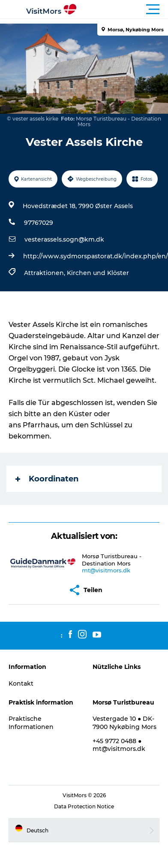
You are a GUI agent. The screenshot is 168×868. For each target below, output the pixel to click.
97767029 (39, 223)
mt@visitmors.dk (106, 570)
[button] (123, 9)
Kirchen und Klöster (98, 273)
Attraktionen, (45, 273)
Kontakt (21, 684)
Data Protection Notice (84, 806)
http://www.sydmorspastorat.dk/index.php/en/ (96, 256)
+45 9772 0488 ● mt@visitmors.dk (119, 745)
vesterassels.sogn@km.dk (64, 239)
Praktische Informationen (31, 723)
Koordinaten (47, 479)
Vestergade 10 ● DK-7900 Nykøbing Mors (124, 723)
